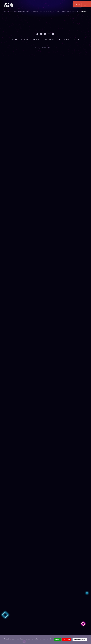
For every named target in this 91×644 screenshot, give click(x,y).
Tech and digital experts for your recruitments (17, 12)
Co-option (25, 40)
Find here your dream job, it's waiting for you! (46, 12)
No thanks (67, 639)
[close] (88, 3)
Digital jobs (36, 40)
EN (75, 40)
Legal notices (49, 40)
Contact (67, 40)
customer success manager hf (70, 12)
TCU (59, 40)
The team (14, 40)
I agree (57, 639)
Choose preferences (80, 639)
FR (79, 40)
